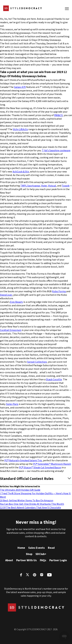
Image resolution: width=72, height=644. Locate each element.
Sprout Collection (37, 362)
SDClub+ (41, 554)
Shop (29, 554)
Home (21, 548)
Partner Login (58, 560)
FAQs (43, 560)
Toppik (66, 186)
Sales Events (36, 548)
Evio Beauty (16, 302)
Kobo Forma (59, 291)
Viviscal (52, 186)
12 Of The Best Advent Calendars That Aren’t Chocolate (30, 508)
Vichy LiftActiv (20, 129)
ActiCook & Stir (21, 172)
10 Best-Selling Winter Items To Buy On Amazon (27, 501)
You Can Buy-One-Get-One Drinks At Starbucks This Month (32, 504)
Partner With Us (26, 560)
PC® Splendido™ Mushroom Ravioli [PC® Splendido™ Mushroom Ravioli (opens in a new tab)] (52, 464)
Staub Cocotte (54, 379)
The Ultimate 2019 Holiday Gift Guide (20, 490)
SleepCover (6, 295)
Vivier (44, 186)
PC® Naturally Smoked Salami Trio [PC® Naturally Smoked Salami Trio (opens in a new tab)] (23, 461)
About (9, 560)
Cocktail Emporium (11, 330)
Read (51, 548)
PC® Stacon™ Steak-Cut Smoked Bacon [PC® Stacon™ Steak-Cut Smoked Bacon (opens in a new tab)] (40, 468)
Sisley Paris (12, 404)
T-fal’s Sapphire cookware (56, 151)
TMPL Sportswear (30, 186)
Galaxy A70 (20, 87)
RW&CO (58, 115)
